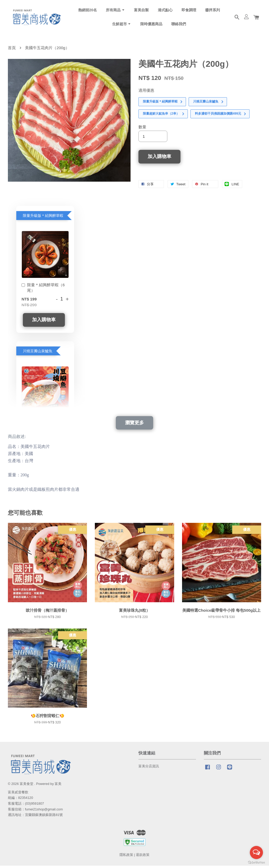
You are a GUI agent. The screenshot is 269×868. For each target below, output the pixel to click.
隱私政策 (126, 857)
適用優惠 (146, 93)
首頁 (12, 50)
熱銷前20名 (88, 11)
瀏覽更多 (134, 425)
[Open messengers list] (256, 852)
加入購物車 (44, 322)
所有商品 (115, 11)
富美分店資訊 (149, 769)
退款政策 (143, 857)
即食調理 (189, 11)
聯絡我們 (179, 25)
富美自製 (141, 11)
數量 (142, 129)
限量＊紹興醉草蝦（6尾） (43, 290)
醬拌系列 (213, 11)
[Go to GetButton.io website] (256, 863)
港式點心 (165, 11)
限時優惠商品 (151, 25)
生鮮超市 (122, 25)
